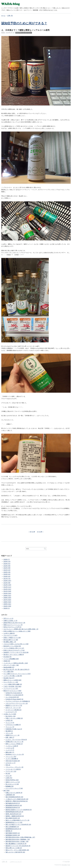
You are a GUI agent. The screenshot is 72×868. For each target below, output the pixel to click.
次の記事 (40, 532)
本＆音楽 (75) (7, 657)
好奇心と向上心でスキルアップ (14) (14, 650)
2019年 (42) (7, 574)
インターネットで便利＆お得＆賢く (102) (16, 663)
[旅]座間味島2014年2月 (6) (13, 829)
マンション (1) (10, 727)
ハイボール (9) (10, 748)
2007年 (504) (7, 600)
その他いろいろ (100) (10, 714)
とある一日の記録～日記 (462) (12, 686)
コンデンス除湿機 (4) (12, 759)
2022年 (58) (7, 568)
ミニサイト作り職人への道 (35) (13, 676)
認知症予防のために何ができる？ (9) (14, 623)
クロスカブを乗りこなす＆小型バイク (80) (16, 644)
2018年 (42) (7, 576)
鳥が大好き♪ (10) (10, 716)
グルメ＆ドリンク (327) (10, 635)
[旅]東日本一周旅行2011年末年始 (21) (17, 801)
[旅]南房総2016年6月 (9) (13, 807)
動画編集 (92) (10, 786)
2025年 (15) (7, 561)
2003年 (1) (7, 608)
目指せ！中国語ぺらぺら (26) (12, 638)
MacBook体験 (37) (9, 667)
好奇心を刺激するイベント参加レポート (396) (17, 631)
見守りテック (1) (8, 618)
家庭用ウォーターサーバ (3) (14, 705)
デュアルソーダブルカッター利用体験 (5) (18, 701)
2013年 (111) (7, 587)
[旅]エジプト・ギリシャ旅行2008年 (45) (17, 850)
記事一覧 (10, 16)
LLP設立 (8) (9, 720)
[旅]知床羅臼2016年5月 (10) (14, 805)
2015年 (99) (7, 583)
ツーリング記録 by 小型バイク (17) (14, 648)
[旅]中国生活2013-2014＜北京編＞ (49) (17, 841)
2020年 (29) (7, 572)
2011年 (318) (7, 591)
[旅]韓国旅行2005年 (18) (13, 835)
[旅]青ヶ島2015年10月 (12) (13, 814)
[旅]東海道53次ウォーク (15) (14, 822)
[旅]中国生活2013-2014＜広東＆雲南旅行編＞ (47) (20, 837)
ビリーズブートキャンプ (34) (14, 788)
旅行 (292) (7, 790)
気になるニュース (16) (12, 784)
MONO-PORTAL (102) (12, 780)
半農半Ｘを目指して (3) (10, 621)
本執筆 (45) (7, 661)
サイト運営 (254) (8, 672)
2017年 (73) (7, 579)
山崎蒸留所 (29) (10, 795)
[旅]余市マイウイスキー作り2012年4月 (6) (18, 846)
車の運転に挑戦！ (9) (10, 642)
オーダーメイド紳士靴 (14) (13, 710)
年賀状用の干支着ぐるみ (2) (14, 729)
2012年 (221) (7, 589)
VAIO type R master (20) (13, 761)
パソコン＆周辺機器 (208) (11, 659)
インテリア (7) (10, 750)
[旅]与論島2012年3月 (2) (13, 803)
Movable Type (66, 865)
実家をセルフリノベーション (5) (13, 625)
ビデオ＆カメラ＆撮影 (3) (13, 725)
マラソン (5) (9, 733)
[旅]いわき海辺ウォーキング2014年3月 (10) (18, 824)
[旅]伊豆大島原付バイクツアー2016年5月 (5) (19, 810)
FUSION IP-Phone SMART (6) (14, 699)
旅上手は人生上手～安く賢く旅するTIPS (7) (16, 669)
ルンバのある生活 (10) (12, 697)
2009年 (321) (7, 596)
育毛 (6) (8, 765)
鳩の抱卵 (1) (9, 731)
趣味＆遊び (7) (10, 752)
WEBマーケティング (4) (13, 782)
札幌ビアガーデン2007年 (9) (14, 793)
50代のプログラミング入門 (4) (12, 627)
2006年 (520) (7, 602)
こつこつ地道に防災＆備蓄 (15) (13, 684)
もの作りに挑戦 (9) (9, 633)
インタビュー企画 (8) (12, 746)
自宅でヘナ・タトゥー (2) (13, 708)
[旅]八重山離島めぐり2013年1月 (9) (16, 844)
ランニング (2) (10, 723)
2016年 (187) (7, 581)
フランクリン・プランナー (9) (14, 767)
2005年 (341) (7, 604)
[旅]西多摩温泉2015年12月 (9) (14, 812)
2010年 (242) (7, 593)
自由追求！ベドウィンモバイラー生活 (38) (16, 652)
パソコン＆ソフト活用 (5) (13, 769)
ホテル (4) (8, 776)
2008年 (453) (7, 598)
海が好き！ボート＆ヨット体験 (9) (14, 655)
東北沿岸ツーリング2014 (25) (12, 646)
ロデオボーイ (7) (10, 763)
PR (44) (8, 774)
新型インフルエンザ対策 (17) (14, 744)
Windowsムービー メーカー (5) (15, 754)
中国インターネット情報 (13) (14, 718)
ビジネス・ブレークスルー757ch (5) (16, 740)
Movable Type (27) (9, 678)
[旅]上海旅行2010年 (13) (13, 818)
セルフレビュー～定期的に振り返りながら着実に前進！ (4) (21, 629)
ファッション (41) (11, 757)
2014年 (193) (7, 585)
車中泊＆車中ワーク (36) (11, 640)
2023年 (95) (7, 566)
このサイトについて (16, 862)
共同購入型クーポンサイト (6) (14, 742)
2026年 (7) (7, 559)
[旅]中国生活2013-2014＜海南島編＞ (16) (18, 839)
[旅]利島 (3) (9, 831)
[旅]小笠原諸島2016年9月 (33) (14, 797)
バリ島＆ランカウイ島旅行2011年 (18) (17, 799)
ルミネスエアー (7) (11, 712)
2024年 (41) (7, 564)
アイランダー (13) (11, 771)
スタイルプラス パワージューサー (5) (17, 703)
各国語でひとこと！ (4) (12, 735)
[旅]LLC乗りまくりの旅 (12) (14, 848)
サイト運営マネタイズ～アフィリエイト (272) (17, 674)
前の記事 (32, 532)
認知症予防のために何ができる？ (24, 23)
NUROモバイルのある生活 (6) (14, 695)
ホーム (3, 16)
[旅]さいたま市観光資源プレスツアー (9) (17, 820)
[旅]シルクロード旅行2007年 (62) (15, 852)
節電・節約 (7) (10, 737)
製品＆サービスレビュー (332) (12, 691)
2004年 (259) (7, 606)
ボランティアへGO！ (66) (11, 665)
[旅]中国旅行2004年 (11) (13, 833)
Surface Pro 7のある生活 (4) (14, 693)
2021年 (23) (7, 570)
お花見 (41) (9, 778)
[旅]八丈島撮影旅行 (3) (12, 827)
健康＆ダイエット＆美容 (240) (12, 680)
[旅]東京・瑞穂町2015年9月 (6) (15, 816)
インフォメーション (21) (11, 689)
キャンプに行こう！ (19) (11, 682)
